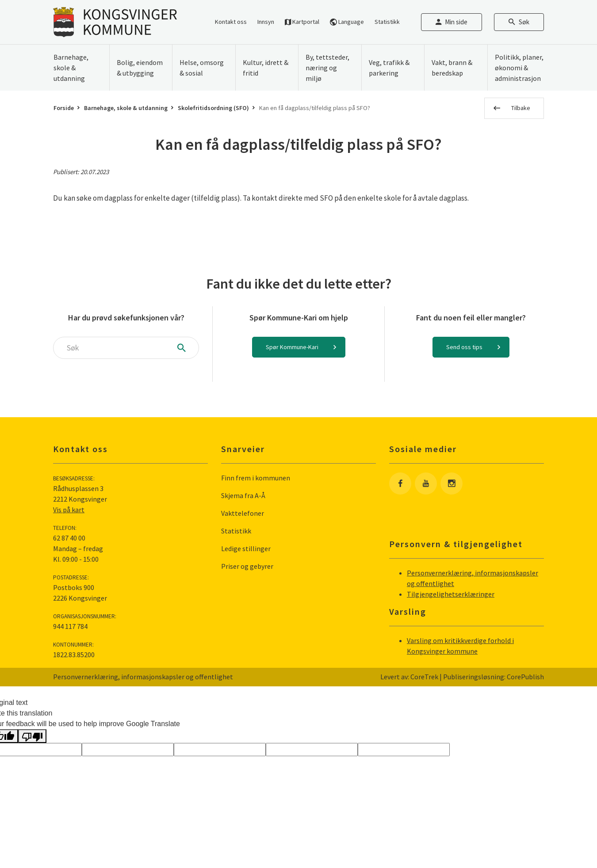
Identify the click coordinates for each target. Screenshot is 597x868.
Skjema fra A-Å (243, 495)
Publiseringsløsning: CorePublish (494, 677)
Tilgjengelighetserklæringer (451, 594)
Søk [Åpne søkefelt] (519, 22)
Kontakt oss (231, 22)
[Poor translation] (32, 736)
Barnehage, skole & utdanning (126, 108)
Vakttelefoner (243, 513)
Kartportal (302, 22)
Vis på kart (69, 510)
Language (347, 22)
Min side (452, 22)
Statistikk (387, 22)
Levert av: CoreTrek (409, 677)
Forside (64, 108)
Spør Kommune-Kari (292, 347)
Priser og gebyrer (247, 566)
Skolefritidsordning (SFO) (213, 108)
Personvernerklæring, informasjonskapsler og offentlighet (143, 677)
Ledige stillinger (246, 548)
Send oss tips (464, 347)
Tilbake (521, 108)
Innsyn (266, 22)
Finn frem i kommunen (256, 478)
